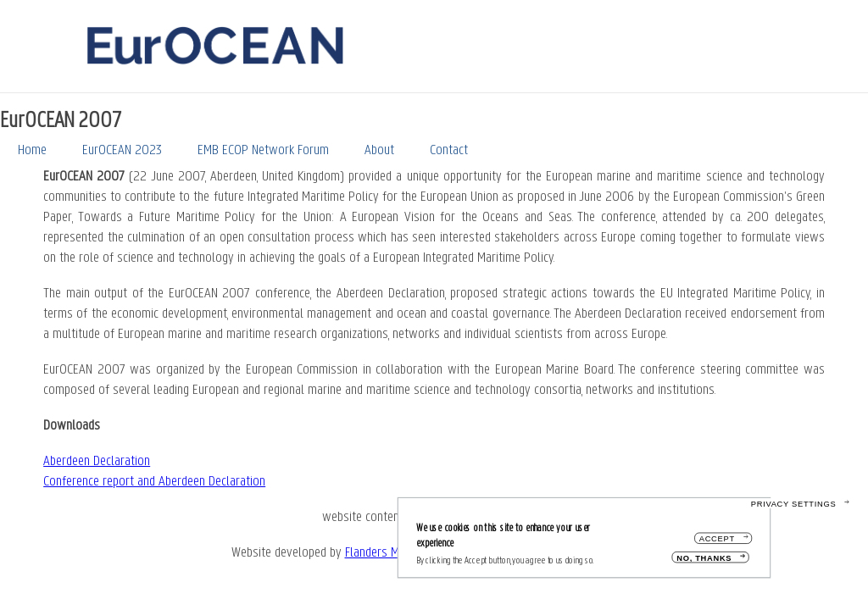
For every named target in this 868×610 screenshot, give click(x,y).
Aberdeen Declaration (97, 461)
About (379, 151)
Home (32, 151)
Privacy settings (794, 509)
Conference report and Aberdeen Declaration (154, 482)
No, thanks (704, 563)
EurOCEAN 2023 (122, 151)
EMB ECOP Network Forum (263, 151)
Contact (449, 151)
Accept (717, 544)
